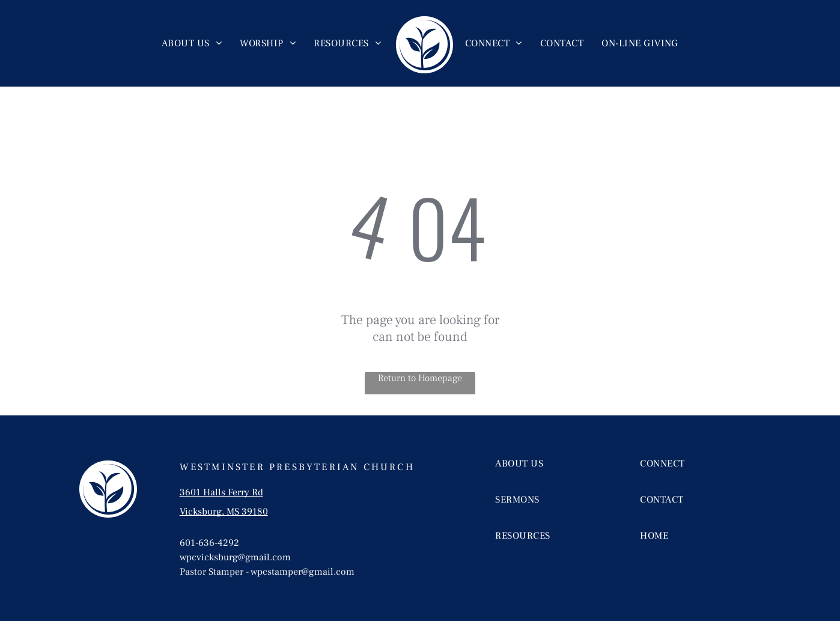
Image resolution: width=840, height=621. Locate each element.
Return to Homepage (420, 378)
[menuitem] (192, 43)
